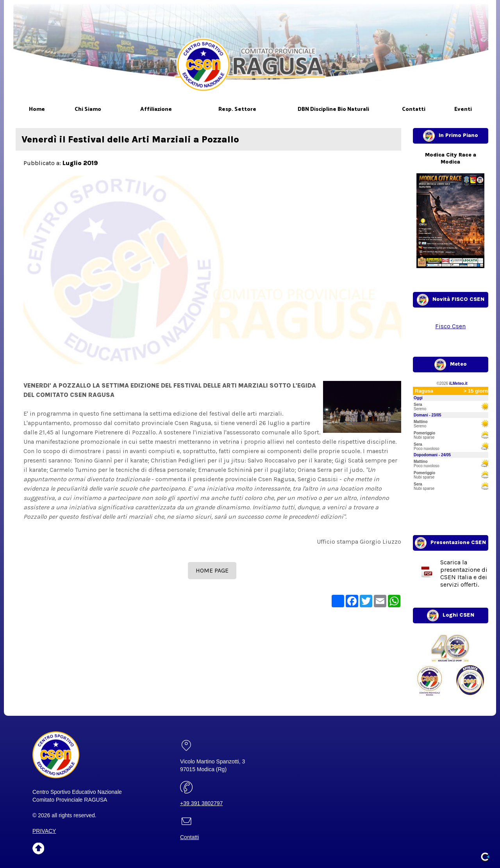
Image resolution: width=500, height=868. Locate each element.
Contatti (189, 837)
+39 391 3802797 (201, 803)
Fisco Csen (450, 326)
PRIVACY (44, 831)
